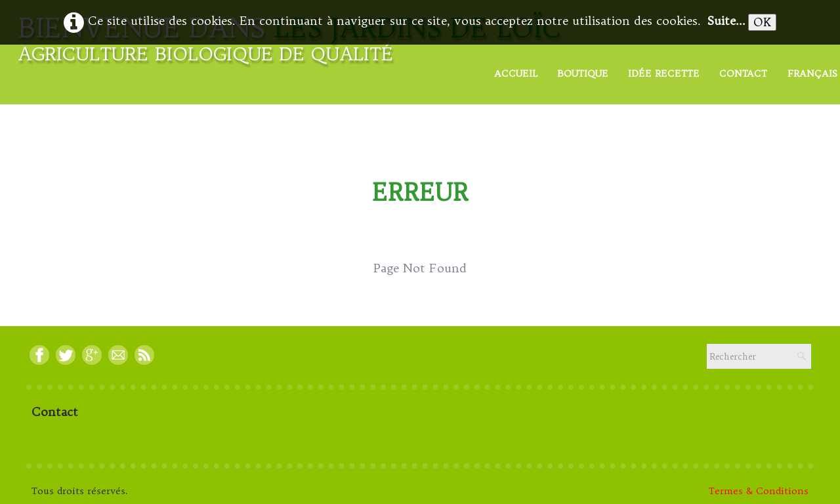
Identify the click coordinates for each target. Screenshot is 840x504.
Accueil (516, 73)
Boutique (583, 73)
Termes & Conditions (759, 491)
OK (762, 22)
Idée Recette (664, 73)
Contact (743, 73)
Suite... (726, 21)
